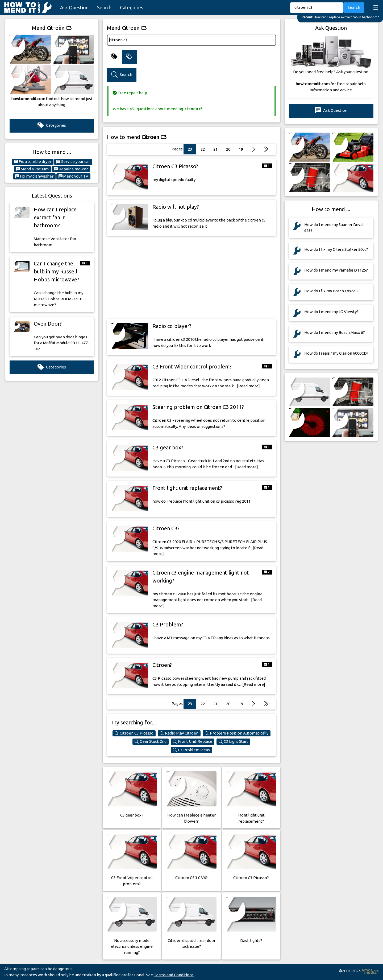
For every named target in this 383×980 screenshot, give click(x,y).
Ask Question (74, 7)
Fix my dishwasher (34, 176)
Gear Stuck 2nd (151, 741)
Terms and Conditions (174, 975)
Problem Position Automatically (237, 733)
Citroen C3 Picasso (134, 733)
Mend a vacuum (32, 169)
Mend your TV (73, 176)
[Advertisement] (191, 277)
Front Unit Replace (193, 741)
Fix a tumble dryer (33, 162)
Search (104, 7)
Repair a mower (71, 169)
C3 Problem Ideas (191, 750)
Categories (132, 7)
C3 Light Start (233, 741)
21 (215, 149)
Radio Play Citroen (179, 733)
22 (203, 149)
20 (228, 149)
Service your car (73, 162)
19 (241, 149)
